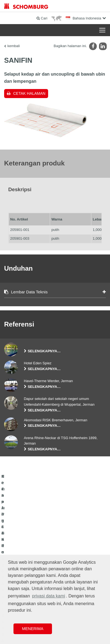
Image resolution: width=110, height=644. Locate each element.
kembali (14, 46)
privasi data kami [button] (49, 596)
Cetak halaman (29, 93)
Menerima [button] (33, 629)
